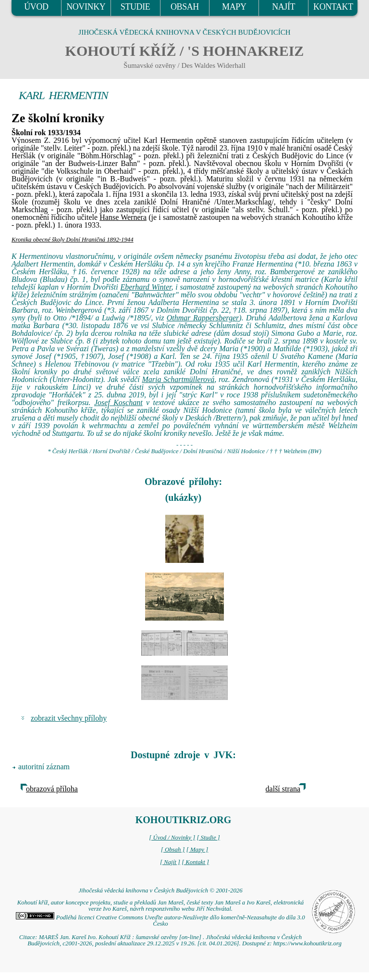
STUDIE (135, 7)
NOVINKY (86, 7)
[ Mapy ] (197, 850)
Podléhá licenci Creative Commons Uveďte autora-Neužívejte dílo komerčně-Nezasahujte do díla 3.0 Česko (160, 921)
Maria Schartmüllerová (178, 379)
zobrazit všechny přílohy (69, 718)
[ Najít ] (170, 862)
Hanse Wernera (123, 217)
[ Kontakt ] (195, 862)
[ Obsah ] (173, 850)
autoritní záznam (44, 767)
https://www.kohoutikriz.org (307, 943)
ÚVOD (36, 7)
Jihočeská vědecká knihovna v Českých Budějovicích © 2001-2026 (160, 891)
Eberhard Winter (146, 287)
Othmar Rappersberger (203, 318)
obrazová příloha (52, 789)
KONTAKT (333, 7)
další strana (283, 789)
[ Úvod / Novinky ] (172, 838)
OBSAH (185, 7)
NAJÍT (283, 7)
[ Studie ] (208, 838)
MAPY (234, 7)
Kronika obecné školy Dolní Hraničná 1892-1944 (73, 240)
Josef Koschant (118, 402)
